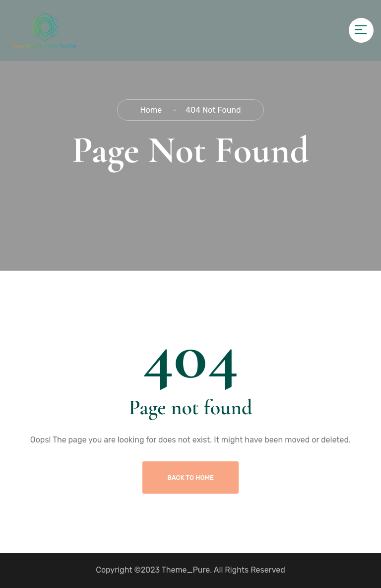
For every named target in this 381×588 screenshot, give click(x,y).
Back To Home (190, 478)
